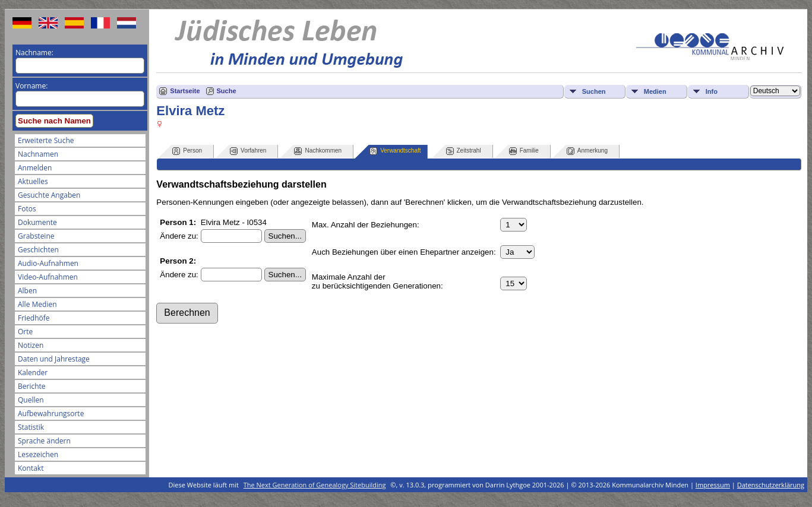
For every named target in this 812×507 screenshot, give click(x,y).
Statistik (31, 427)
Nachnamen (38, 154)
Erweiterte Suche (46, 140)
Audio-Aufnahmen (48, 263)
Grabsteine (36, 236)
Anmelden (35, 168)
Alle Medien (37, 304)
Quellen (31, 400)
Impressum (713, 485)
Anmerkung (587, 151)
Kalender (33, 373)
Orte (25, 332)
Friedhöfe (34, 318)
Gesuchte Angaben (49, 195)
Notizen (31, 345)
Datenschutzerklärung (771, 485)
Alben (27, 291)
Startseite (185, 91)
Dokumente (37, 222)
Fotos (27, 209)
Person (187, 151)
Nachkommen (318, 151)
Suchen (594, 91)
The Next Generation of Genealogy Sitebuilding (315, 485)
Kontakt (31, 468)
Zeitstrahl (464, 151)
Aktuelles (33, 181)
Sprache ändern (44, 441)
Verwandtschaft (395, 151)
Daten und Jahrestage (54, 359)
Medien (655, 91)
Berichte (32, 386)
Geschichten (38, 250)
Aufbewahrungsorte (51, 413)
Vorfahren (248, 151)
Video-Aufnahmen (48, 277)
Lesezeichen (38, 454)
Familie (524, 151)
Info (712, 91)
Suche (227, 91)
